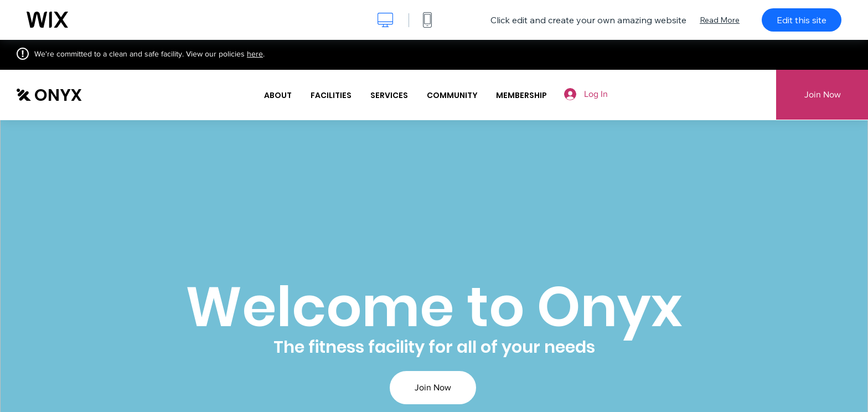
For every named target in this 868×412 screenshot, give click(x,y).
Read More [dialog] (720, 20)
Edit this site (802, 20)
